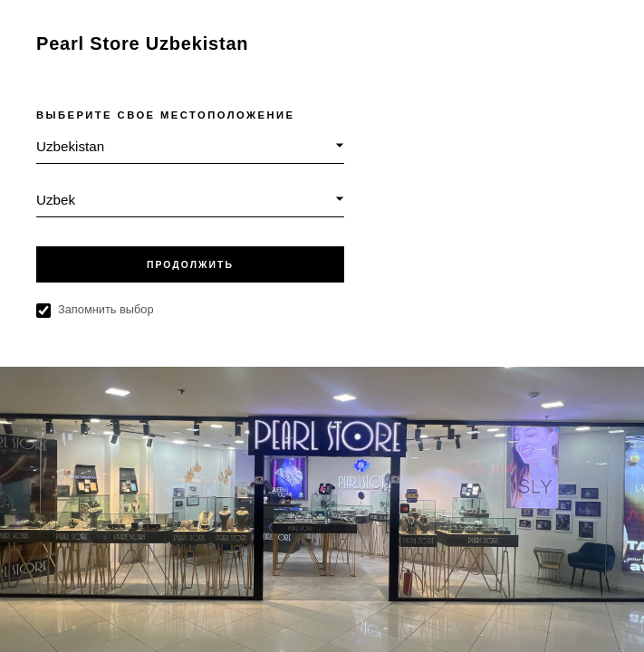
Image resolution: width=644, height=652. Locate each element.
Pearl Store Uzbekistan (142, 43)
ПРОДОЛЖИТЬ (190, 265)
